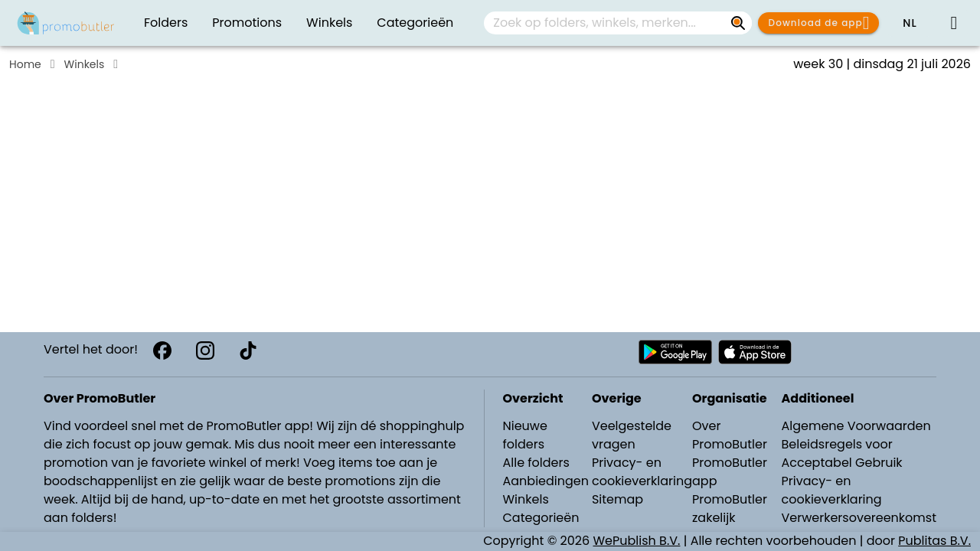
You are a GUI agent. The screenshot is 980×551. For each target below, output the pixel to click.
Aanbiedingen (546, 481)
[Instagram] (205, 350)
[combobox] (618, 23)
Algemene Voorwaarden (856, 426)
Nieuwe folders (525, 435)
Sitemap (617, 499)
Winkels (85, 64)
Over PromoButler (730, 435)
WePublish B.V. (637, 541)
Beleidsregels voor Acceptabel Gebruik (841, 453)
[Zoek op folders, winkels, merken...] (738, 23)
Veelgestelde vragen (632, 435)
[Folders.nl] (66, 23)
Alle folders (536, 463)
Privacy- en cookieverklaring (642, 472)
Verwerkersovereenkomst (859, 518)
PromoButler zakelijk (730, 509)
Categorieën (541, 518)
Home (25, 64)
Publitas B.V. (934, 541)
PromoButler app (730, 472)
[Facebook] (162, 350)
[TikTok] (248, 350)
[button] (910, 23)
